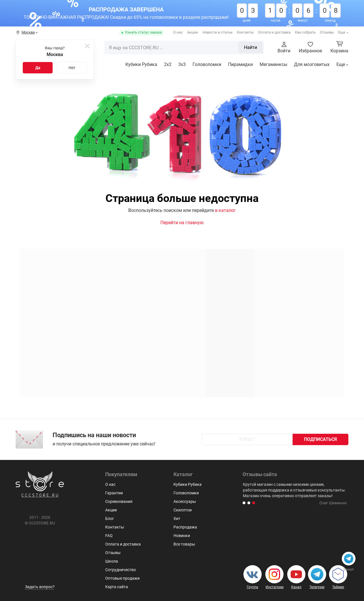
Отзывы (327, 32)
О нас (178, 32)
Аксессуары (185, 501)
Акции (193, 32)
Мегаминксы (273, 64)
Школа (112, 561)
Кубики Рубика (141, 64)
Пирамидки (240, 64)
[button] (244, 503)
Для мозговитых (312, 64)
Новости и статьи (218, 32)
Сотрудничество (121, 570)
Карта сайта (117, 587)
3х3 (182, 64)
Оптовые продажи (122, 578)
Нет (72, 68)
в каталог (225, 210)
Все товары (184, 544)
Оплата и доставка (274, 32)
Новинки (182, 536)
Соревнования (119, 501)
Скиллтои (183, 510)
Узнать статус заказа (143, 32)
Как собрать (305, 32)
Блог (110, 519)
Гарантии (114, 493)
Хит (177, 519)
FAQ (109, 536)
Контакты (245, 32)
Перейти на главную (182, 223)
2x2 (168, 64)
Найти (251, 47)
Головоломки (207, 64)
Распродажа (185, 527)
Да (38, 68)
